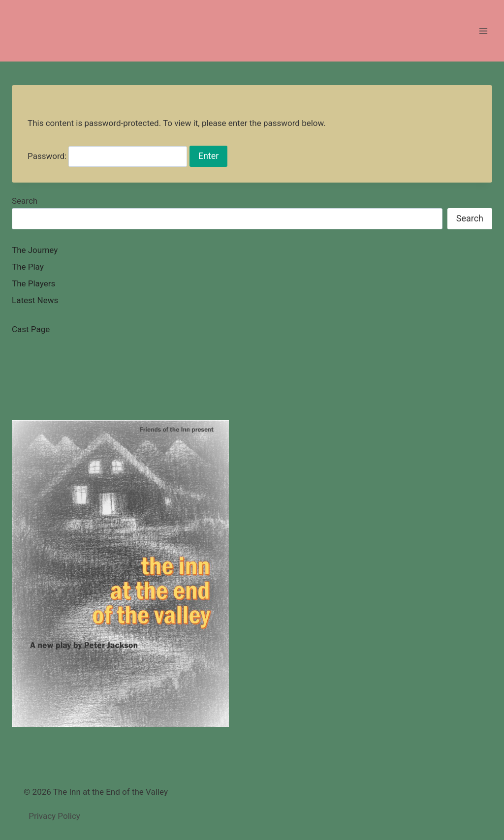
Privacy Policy (54, 816)
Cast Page (31, 329)
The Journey (35, 250)
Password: (107, 156)
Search (25, 201)
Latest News (35, 300)
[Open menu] (483, 31)
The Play (28, 267)
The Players (33, 283)
